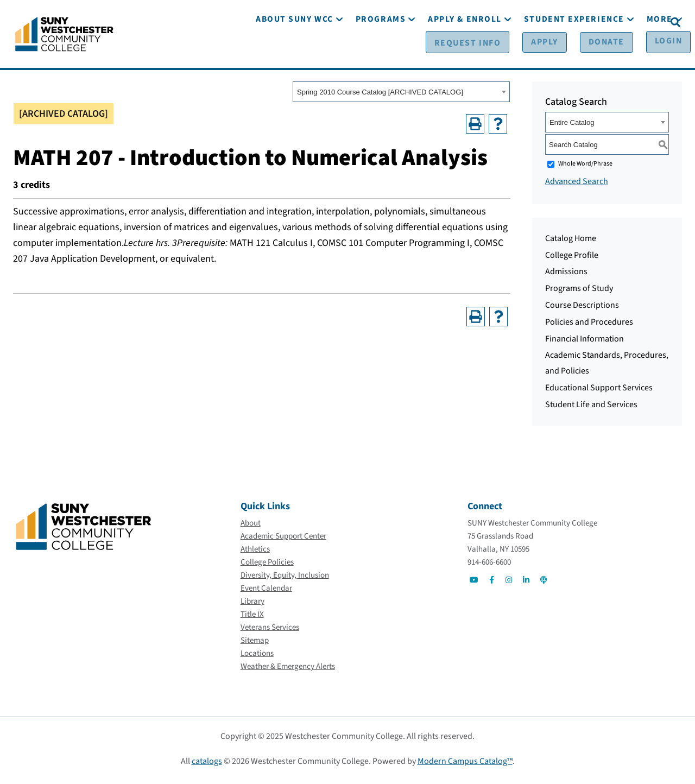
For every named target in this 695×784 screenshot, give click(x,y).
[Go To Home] (64, 35)
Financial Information (585, 343)
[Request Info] (463, 22)
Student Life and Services (591, 408)
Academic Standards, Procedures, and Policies (607, 367)
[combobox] (401, 96)
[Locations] (257, 657)
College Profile (572, 259)
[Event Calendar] (266, 592)
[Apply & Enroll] (465, 53)
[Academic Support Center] (283, 540)
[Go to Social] (474, 584)
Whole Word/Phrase (585, 167)
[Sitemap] (255, 644)
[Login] (639, 22)
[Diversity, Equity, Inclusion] (285, 579)
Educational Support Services (599, 391)
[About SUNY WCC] (295, 53)
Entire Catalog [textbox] (572, 126)
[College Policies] (267, 566)
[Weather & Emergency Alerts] (288, 670)
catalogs (207, 765)
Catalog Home (571, 242)
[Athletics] (255, 553)
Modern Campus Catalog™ (465, 765)
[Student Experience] (574, 53)
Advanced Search (577, 185)
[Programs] (381, 53)
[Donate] (585, 22)
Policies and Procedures (589, 326)
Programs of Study (579, 292)
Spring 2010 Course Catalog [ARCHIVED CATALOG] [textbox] (380, 96)
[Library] (252, 605)
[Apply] (531, 22)
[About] (251, 527)
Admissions (566, 276)
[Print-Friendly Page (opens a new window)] (475, 128)
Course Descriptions (582, 309)
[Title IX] (252, 618)
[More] (660, 53)
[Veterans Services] (270, 631)
